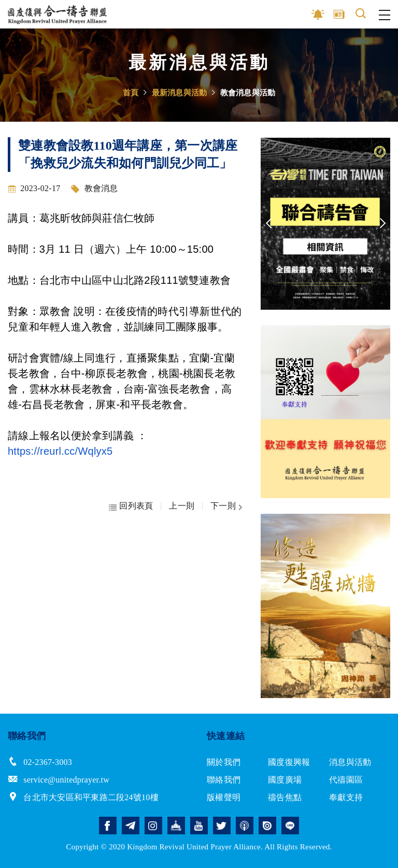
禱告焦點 (285, 797)
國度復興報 (289, 762)
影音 (318, 15)
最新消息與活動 (180, 93)
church (176, 826)
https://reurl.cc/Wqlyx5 (60, 451)
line (290, 826)
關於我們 (224, 762)
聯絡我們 (224, 780)
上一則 (182, 506)
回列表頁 (136, 506)
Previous (268, 224)
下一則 (223, 506)
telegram (131, 826)
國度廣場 (285, 780)
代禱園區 (346, 780)
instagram (153, 826)
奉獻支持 (346, 797)
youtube (199, 826)
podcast (245, 826)
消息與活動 (350, 762)
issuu (267, 826)
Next (382, 224)
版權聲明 (224, 797)
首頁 (131, 93)
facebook (108, 826)
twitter (222, 826)
